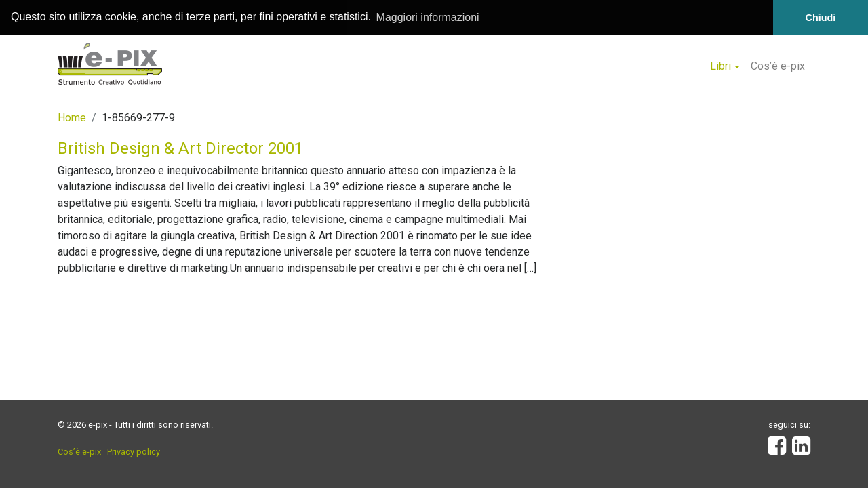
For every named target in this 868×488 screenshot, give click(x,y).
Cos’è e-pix (778, 66)
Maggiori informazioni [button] (428, 17)
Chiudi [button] (821, 18)
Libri (721, 66)
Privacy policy (134, 452)
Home (72, 117)
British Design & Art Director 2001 (180, 148)
